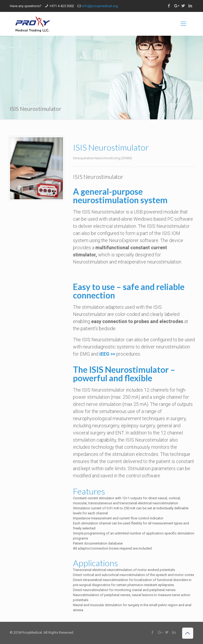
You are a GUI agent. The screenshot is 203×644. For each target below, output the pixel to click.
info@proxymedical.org (100, 6)
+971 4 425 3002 (62, 6)
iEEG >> (107, 354)
